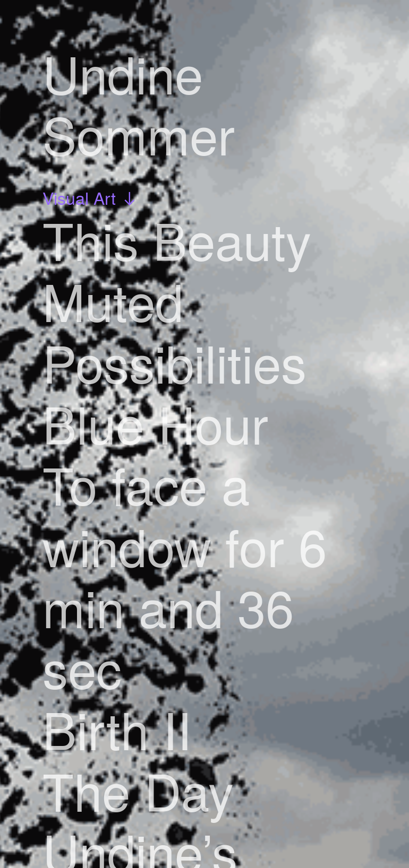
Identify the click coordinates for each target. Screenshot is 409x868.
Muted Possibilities (174, 331)
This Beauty (177, 240)
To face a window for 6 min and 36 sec (185, 576)
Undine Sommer (139, 103)
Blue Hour (155, 423)
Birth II (117, 729)
